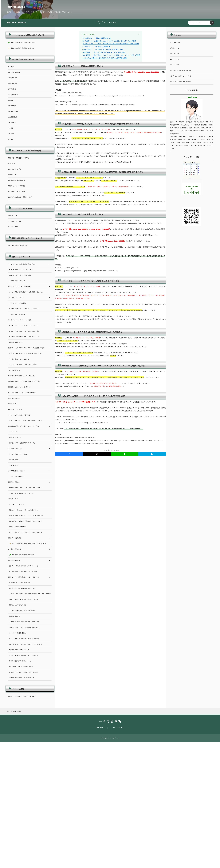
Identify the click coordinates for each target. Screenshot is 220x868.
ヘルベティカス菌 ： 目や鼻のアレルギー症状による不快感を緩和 (105, 58)
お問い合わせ (100, 728)
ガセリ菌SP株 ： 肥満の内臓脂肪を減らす (97, 38)
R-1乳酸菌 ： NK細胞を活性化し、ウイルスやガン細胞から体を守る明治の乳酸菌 (110, 41)
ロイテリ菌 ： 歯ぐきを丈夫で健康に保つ (97, 47)
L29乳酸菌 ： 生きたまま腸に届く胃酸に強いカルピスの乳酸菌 (104, 52)
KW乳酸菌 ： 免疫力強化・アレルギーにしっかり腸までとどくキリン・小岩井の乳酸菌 (112, 55)
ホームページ (100, 23)
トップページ (113, 23)
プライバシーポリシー (118, 728)
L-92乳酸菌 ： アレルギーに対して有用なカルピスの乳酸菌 (103, 49)
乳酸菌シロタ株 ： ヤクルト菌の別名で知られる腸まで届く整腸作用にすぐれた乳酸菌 (111, 44)
